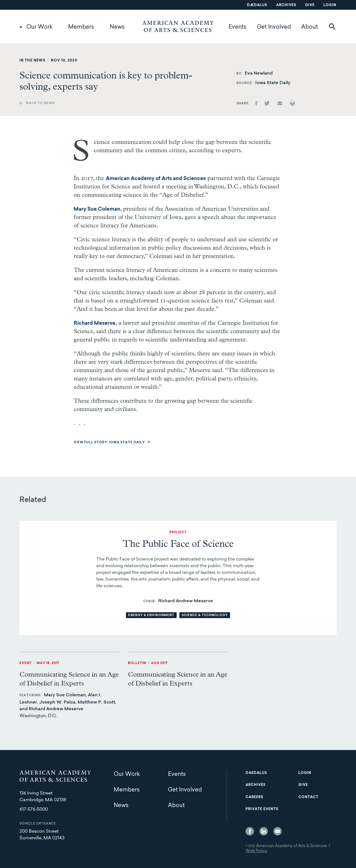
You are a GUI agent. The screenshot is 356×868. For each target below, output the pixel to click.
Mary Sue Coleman (97, 210)
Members (81, 27)
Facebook (250, 831)
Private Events (262, 809)
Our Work (39, 27)
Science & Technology (205, 615)
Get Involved (274, 27)
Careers (254, 797)
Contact (308, 797)
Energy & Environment (151, 615)
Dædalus (257, 5)
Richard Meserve (95, 324)
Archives (286, 5)
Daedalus (256, 773)
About (310, 27)
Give (310, 5)
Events (238, 27)
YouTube (278, 831)
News (117, 27)
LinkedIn (264, 831)
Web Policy (256, 851)
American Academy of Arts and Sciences (156, 179)
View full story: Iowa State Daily (109, 443)
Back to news (40, 103)
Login (330, 5)
